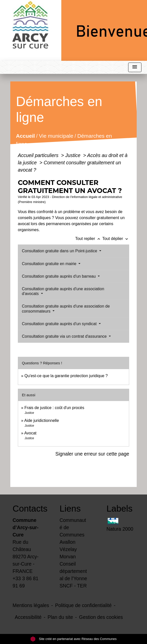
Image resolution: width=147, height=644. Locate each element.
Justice (74, 155)
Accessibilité (28, 617)
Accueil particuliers (39, 155)
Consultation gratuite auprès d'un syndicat (60, 324)
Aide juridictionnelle (41, 420)
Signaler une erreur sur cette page (92, 454)
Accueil (26, 136)
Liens (70, 508)
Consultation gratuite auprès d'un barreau (59, 276)
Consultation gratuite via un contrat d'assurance (65, 336)
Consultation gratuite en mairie (50, 264)
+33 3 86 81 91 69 (26, 582)
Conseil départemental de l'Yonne (73, 571)
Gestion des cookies (101, 617)
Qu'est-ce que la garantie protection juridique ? (66, 376)
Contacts (27, 508)
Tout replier (89, 239)
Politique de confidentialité (83, 605)
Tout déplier (116, 239)
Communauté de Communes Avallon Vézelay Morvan (73, 538)
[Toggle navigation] (135, 67)
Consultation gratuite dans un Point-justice (60, 251)
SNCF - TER (73, 586)
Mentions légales (31, 605)
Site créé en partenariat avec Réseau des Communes (73, 639)
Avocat (30, 433)
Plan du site (60, 617)
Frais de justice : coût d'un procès (54, 408)
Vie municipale (56, 136)
